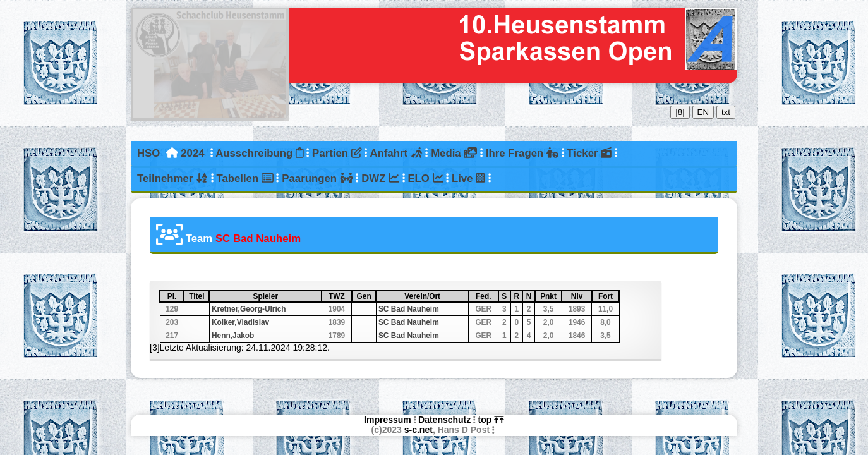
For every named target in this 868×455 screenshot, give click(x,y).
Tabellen (244, 179)
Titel (198, 296)
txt (726, 112)
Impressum (388, 420)
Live (468, 179)
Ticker (589, 153)
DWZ (380, 179)
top (491, 420)
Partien (337, 153)
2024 (192, 153)
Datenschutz (444, 420)
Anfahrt (396, 153)
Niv (581, 296)
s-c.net (419, 430)
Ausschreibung (259, 153)
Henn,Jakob (233, 336)
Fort (608, 296)
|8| (680, 112)
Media (454, 153)
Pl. (175, 296)
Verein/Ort (436, 296)
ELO (425, 179)
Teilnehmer (172, 179)
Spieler (286, 296)
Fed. (486, 296)
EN (703, 112)
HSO (148, 153)
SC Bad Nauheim (409, 309)
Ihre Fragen (522, 153)
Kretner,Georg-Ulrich (249, 309)
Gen (366, 296)
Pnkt (550, 296)
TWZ (340, 296)
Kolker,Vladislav (240, 322)
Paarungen (317, 179)
